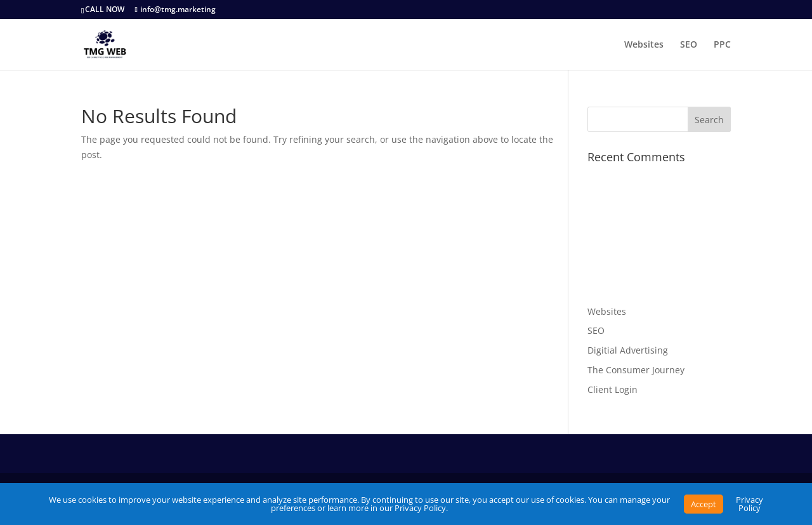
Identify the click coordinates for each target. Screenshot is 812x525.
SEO (689, 45)
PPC (722, 45)
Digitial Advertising (628, 350)
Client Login (612, 389)
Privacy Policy (750, 504)
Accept (704, 504)
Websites (644, 45)
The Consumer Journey (636, 370)
